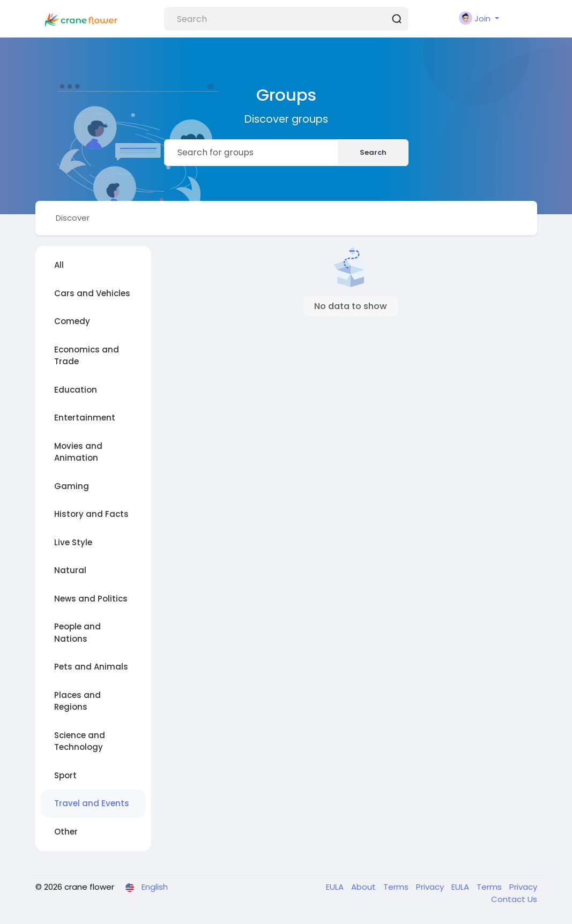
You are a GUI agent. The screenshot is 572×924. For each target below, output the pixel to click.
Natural (70, 570)
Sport (65, 775)
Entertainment (85, 418)
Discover (73, 218)
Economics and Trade (87, 356)
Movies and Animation (78, 452)
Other (66, 832)
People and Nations (77, 633)
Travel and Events (92, 803)
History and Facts (91, 514)
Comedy (72, 321)
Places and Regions (77, 701)
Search (373, 152)
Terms (397, 887)
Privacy (431, 887)
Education (76, 390)
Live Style (73, 542)
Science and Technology (80, 741)
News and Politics (91, 599)
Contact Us (514, 899)
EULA (336, 887)
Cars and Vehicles (92, 293)
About (365, 887)
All (59, 265)
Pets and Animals (91, 667)
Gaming (72, 486)
